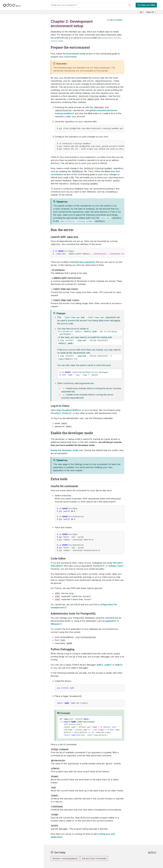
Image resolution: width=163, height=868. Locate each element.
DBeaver (55, 624)
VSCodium (56, 566)
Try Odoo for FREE (146, 5)
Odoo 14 (150, 12)
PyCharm (98, 566)
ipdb (117, 665)
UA (141, 12)
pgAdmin (110, 621)
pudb (107, 665)
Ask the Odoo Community (94, 858)
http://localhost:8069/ (68, 410)
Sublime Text (115, 566)
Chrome (55, 413)
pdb (99, 665)
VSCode (117, 563)
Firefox (66, 413)
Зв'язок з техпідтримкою (65, 858)
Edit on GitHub (115, 20)
